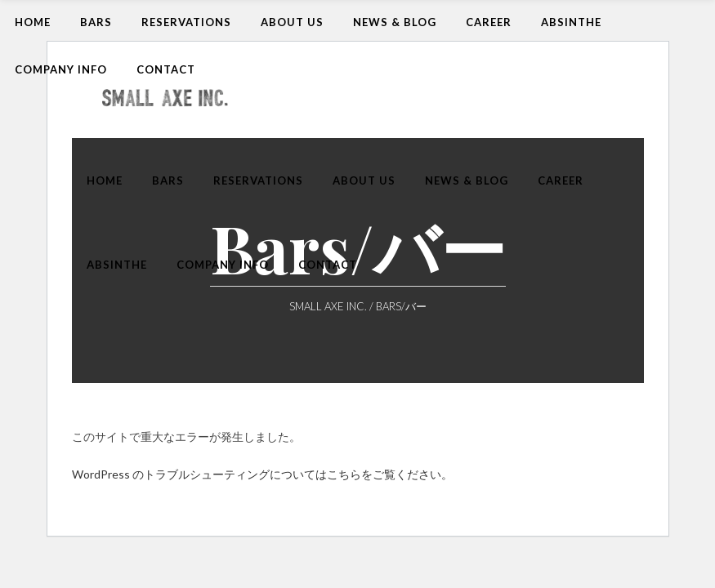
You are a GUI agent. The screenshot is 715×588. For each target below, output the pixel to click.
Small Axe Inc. (328, 307)
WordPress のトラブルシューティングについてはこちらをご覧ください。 (262, 474)
